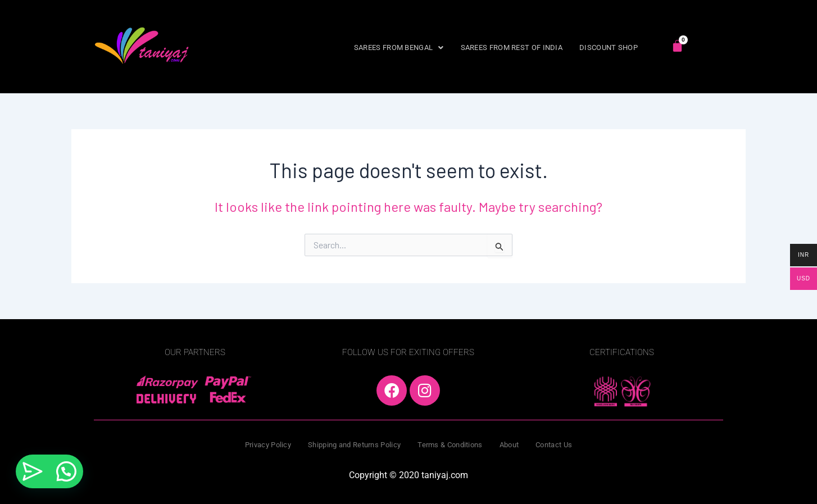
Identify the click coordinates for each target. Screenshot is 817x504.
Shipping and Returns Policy (354, 445)
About (509, 445)
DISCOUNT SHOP (609, 47)
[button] (399, 47)
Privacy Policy (268, 445)
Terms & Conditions (450, 445)
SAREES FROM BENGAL (399, 47)
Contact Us (554, 445)
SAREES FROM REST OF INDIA (512, 47)
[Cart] (677, 46)
